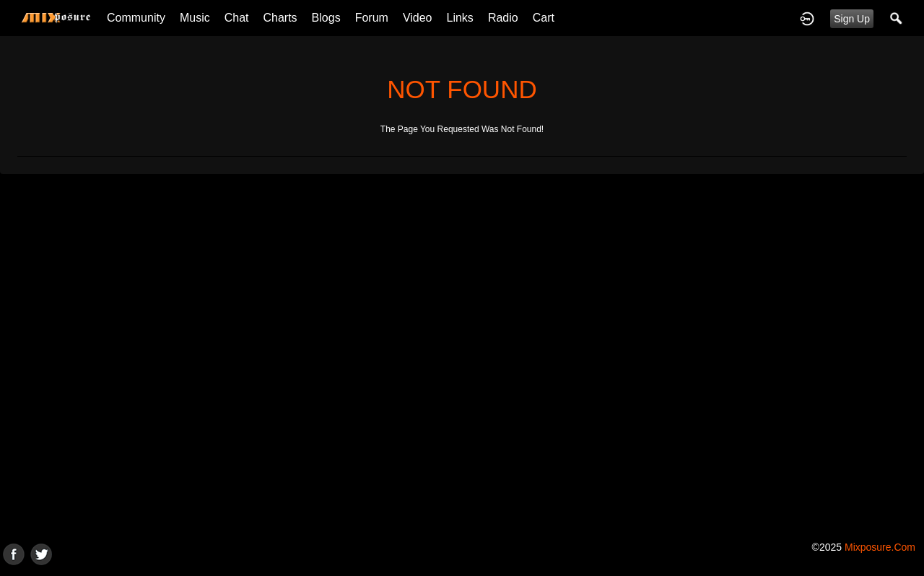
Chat (237, 18)
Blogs (326, 18)
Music (195, 18)
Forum (372, 18)
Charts (280, 18)
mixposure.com (880, 547)
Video (418, 18)
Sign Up (852, 19)
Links (460, 18)
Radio (503, 18)
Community (136, 18)
